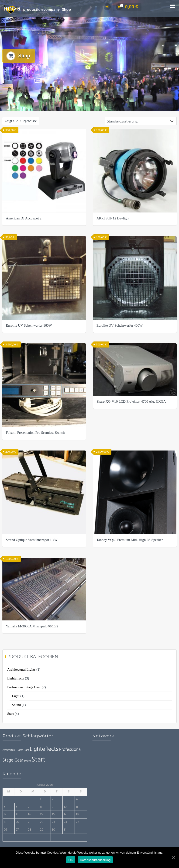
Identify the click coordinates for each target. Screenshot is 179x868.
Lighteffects (16, 679)
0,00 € (127, 7)
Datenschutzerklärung (95, 860)
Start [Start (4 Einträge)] (38, 760)
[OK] (173, 858)
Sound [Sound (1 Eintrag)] (27, 761)
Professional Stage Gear (24, 688)
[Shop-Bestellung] (141, 122)
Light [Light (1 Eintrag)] (26, 751)
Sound (16, 705)
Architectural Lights (21, 670)
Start (10, 714)
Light (16, 696)
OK (71, 860)
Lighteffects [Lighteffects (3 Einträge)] (44, 750)
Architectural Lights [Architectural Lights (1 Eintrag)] (13, 751)
